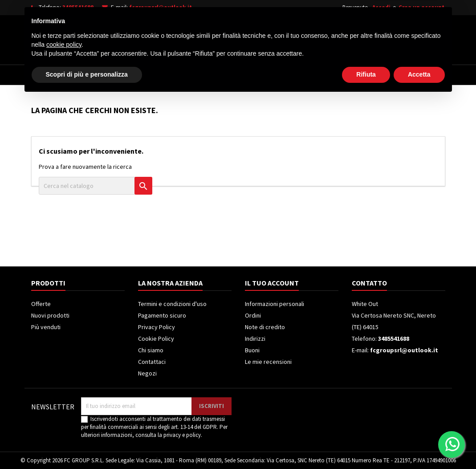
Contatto (369, 283)
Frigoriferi (206, 75)
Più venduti (46, 327)
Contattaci (152, 362)
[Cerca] (251, 37)
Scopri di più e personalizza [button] (87, 445)
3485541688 (78, 7)
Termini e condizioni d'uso (172, 304)
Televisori (155, 75)
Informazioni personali (275, 304)
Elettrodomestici (94, 75)
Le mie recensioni (268, 362)
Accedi (381, 7)
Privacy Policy (157, 327)
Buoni (252, 350)
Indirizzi (255, 338)
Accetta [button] (419, 445)
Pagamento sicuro (162, 315)
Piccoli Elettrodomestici (344, 75)
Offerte (41, 304)
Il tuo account (272, 283)
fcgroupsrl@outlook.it (161, 7)
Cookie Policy (156, 338)
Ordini (253, 315)
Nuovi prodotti (50, 315)
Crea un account (421, 7)
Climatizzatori (264, 75)
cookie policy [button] (64, 415)
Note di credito (265, 327)
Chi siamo (151, 350)
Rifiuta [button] (366, 445)
